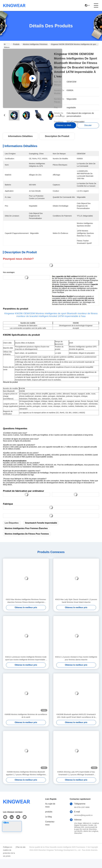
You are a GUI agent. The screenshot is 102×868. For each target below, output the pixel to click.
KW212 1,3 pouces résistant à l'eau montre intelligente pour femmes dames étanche (76, 658)
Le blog (49, 817)
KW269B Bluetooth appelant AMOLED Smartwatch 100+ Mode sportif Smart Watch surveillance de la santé (76, 716)
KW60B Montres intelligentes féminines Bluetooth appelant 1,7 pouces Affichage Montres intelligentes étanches (26, 773)
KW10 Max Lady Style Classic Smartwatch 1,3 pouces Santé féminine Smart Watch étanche (76, 601)
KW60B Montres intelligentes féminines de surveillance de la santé (26, 716)
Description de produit (57, 136)
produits (49, 812)
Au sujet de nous (50, 805)
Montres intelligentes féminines (35, 44)
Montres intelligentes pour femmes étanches (26, 528)
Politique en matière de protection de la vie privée (9, 852)
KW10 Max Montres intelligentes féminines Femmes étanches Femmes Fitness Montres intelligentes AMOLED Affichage (26, 601)
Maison (7, 45)
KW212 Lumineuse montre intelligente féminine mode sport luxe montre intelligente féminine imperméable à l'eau (26, 658)
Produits (16, 44)
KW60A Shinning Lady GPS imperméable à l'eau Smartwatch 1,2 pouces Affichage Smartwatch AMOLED (76, 773)
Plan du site (21, 847)
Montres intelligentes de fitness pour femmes (27, 534)
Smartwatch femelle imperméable (41, 523)
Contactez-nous (50, 823)
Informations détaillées (20, 136)
